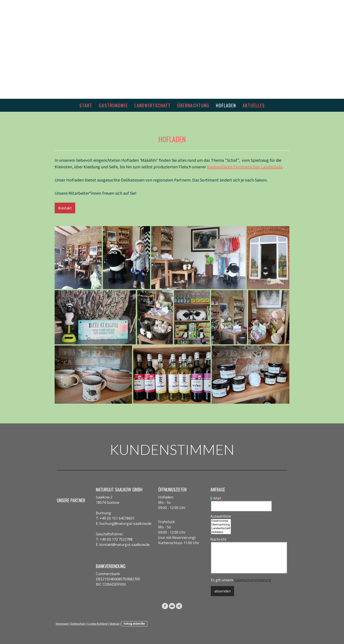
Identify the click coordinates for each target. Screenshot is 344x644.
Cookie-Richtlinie (97, 624)
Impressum (62, 624)
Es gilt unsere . (241, 580)
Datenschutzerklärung (253, 580)
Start (86, 105)
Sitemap (114, 624)
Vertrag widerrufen (134, 624)
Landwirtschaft (153, 105)
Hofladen (226, 105)
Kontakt (65, 208)
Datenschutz (78, 624)
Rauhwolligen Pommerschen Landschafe (245, 167)
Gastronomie (113, 105)
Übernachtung (193, 105)
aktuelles (254, 105)
